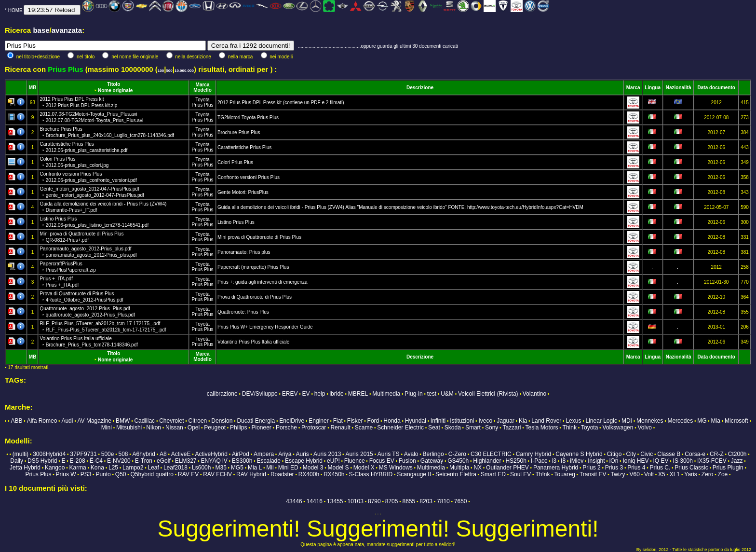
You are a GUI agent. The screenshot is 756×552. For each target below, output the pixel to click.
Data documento (716, 88)
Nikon (154, 428)
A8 (163, 454)
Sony (492, 428)
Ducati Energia (256, 421)
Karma (77, 468)
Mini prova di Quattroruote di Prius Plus (259, 237)
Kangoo (55, 468)
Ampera (264, 454)
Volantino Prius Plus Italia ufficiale (253, 342)
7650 (461, 501)
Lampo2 (133, 468)
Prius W (66, 474)
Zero (708, 474)
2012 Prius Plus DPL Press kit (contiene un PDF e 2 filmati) (281, 103)
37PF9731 (83, 454)
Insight (596, 461)
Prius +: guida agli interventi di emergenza (263, 282)
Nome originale (115, 90)
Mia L (255, 468)
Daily (17, 461)
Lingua (653, 88)
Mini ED (288, 468)
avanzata (67, 30)
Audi (67, 421)
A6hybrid (144, 454)
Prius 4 (636, 468)
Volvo (645, 428)
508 (123, 454)
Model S (338, 468)
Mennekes (650, 421)
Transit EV (593, 474)
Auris (303, 454)
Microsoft (736, 421)
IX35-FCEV (712, 461)
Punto (103, 474)
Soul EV (520, 474)
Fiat (338, 421)
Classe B (669, 454)
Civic (647, 454)
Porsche (286, 428)
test (432, 394)
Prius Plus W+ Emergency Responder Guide (265, 327)
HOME (15, 10)
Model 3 (313, 468)
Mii (270, 468)
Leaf (153, 468)
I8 (563, 461)
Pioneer (261, 428)
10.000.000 (184, 71)
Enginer (318, 421)
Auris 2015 (359, 454)
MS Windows (396, 468)
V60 (635, 474)
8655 (409, 501)
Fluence (355, 461)
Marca (203, 85)
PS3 (86, 474)
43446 (294, 501)
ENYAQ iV (214, 461)
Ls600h (201, 468)
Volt (649, 474)
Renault (340, 428)
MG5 (237, 468)
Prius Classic (691, 468)
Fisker (355, 421)
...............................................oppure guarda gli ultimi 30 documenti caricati (378, 46)
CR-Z (717, 454)
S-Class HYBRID (371, 474)
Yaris (690, 474)
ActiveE (181, 454)
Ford (373, 421)
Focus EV (382, 461)
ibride (336, 394)
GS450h (458, 461)
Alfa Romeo (42, 421)
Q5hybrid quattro (152, 474)
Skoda (453, 428)
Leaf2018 (175, 468)
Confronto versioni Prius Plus (249, 177)
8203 (426, 501)
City (631, 454)
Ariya (285, 454)
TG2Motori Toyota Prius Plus (248, 117)
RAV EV (188, 474)
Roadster (282, 474)
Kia (523, 421)
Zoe (723, 474)
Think (570, 428)
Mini (107, 428)
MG (702, 421)
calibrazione (222, 394)
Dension (222, 421)
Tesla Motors (541, 428)
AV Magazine (94, 421)
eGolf (164, 461)
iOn (614, 461)
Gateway (432, 461)
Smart (473, 428)
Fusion (407, 461)
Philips (238, 428)
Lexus (573, 421)
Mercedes (680, 421)
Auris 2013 (327, 454)
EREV (290, 394)
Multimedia (386, 394)
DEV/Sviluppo (260, 394)
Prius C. (660, 468)
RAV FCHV (217, 474)
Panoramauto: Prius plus (244, 252)
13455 (335, 501)
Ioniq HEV (635, 461)
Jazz (737, 461)
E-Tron (144, 461)
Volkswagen (618, 428)
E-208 (78, 461)
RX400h (309, 474)
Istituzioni (462, 421)
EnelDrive (292, 421)
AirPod (241, 454)
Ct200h (737, 454)
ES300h (242, 461)
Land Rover (546, 421)
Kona (97, 468)
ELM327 (186, 461)
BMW (123, 421)
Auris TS (389, 454)
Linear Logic (601, 421)
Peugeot (215, 428)
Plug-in (413, 394)
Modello (202, 90)
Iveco (485, 421)
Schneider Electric (400, 428)
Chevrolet (171, 421)
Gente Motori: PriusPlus (243, 192)
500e (108, 454)
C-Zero (457, 454)
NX (478, 468)
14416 (315, 501)
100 (161, 71)
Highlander (487, 461)
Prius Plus (203, 105)
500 (169, 71)
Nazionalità (679, 88)
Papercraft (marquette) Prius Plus (253, 267)
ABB (17, 421)
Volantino (534, 394)
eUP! (333, 461)
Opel (194, 428)
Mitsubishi (129, 428)
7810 (443, 501)
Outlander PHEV (507, 468)
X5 (662, 474)
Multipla (459, 468)
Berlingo (433, 454)
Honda (392, 421)
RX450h (334, 474)
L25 (113, 468)
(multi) (20, 454)
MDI (627, 421)
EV (306, 394)
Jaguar (506, 421)
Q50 (121, 474)
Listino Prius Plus (236, 222)
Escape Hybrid (304, 461)
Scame (364, 428)
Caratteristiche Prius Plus (244, 147)
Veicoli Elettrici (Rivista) (488, 394)
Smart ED (493, 474)
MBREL (358, 394)
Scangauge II (414, 474)
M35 (221, 468)
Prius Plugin (728, 468)
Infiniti (438, 421)
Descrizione (420, 88)
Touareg (564, 474)
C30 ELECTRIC (491, 454)
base (41, 30)
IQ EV (661, 461)
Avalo (411, 454)
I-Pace (539, 461)
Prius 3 (614, 468)
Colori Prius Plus (235, 162)
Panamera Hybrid (556, 468)
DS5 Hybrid (42, 461)
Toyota (202, 100)
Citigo (614, 454)
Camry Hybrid (533, 454)
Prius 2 (591, 468)
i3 (554, 461)
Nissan (174, 428)
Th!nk (542, 474)
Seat (434, 428)
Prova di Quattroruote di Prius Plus (255, 297)
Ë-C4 (96, 461)
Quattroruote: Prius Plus (243, 312)
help (320, 394)
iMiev (577, 461)
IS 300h (683, 461)
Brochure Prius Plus (239, 132)
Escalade (269, 461)
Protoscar (314, 428)
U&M (447, 394)
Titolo (114, 84)
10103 (356, 501)
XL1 (675, 474)
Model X (364, 468)
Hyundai (416, 421)
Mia (716, 421)
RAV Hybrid (251, 474)
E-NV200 (119, 461)
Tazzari (512, 428)
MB (33, 88)
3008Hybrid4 (49, 454)
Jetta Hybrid (25, 468)
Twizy (618, 474)
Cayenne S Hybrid (579, 454)
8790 (374, 501)
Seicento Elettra (456, 474)
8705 (392, 501)
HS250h (516, 461)
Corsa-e (695, 454)
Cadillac (144, 421)
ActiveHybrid (211, 454)
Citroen (198, 421)
